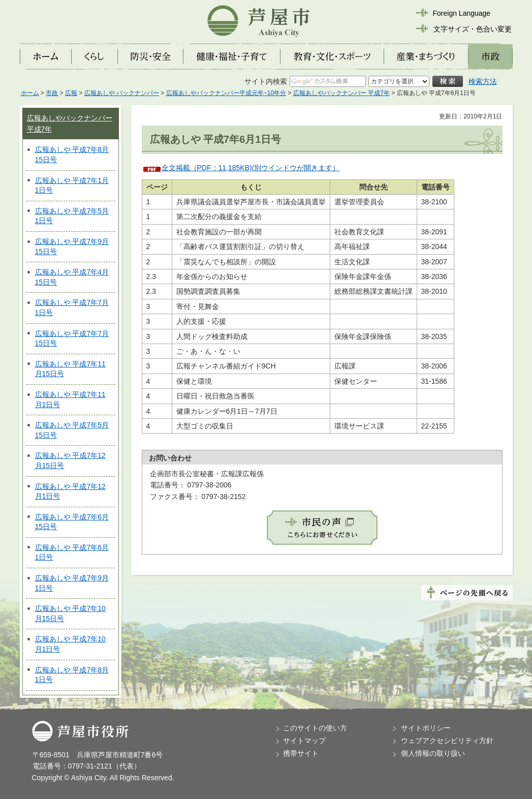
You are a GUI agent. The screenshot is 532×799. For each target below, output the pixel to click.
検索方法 (483, 81)
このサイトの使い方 (315, 728)
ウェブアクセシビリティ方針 (447, 741)
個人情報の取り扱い (433, 753)
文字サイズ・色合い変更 (473, 29)
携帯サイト (301, 753)
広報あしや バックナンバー (122, 93)
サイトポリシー (426, 728)
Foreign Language (462, 13)
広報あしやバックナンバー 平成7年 (341, 93)
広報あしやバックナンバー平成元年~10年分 (226, 93)
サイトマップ (304, 741)
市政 (52, 93)
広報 (71, 93)
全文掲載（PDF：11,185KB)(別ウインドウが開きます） (251, 168)
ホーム (30, 93)
